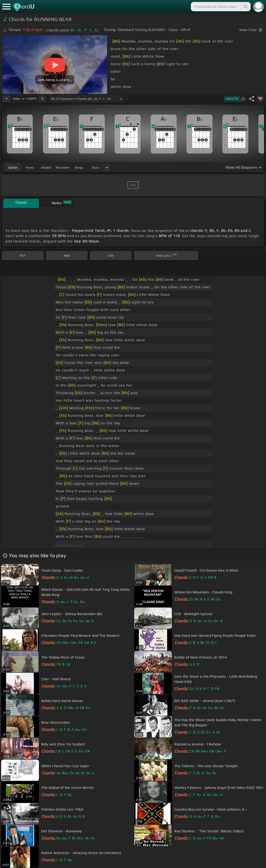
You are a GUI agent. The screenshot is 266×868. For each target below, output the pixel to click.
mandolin (62, 167)
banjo (79, 167)
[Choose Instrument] (107, 167)
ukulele (46, 167)
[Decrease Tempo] (6, 99)
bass (96, 167)
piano (30, 167)
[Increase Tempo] (42, 99)
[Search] (245, 7)
